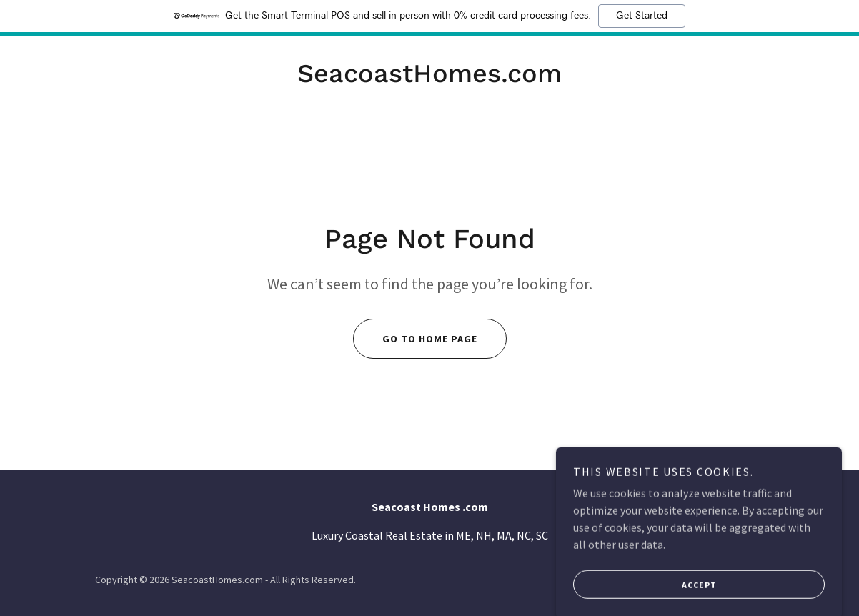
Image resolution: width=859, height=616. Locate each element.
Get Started (642, 16)
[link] (429, 78)
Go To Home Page (415, 339)
